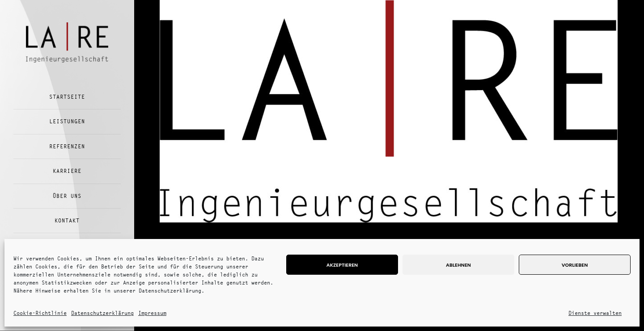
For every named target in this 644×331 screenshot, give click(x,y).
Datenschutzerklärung (102, 313)
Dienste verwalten (595, 313)
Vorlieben (575, 265)
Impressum (152, 313)
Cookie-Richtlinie (40, 313)
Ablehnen (458, 265)
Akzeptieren (342, 265)
